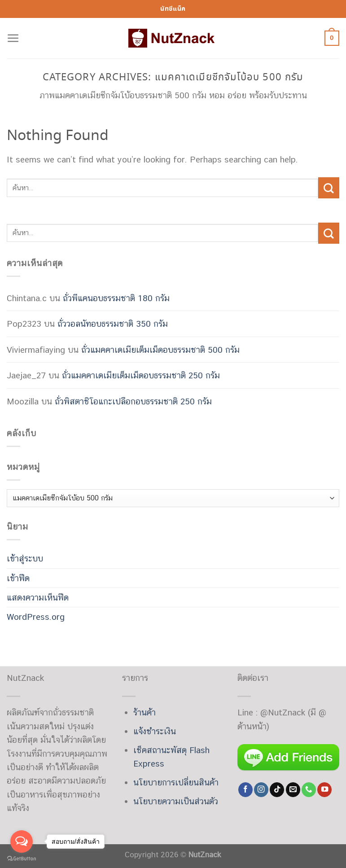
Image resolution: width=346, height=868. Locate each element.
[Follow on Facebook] (245, 790)
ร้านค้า (145, 712)
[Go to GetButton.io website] (22, 859)
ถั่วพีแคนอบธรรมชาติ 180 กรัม (116, 298)
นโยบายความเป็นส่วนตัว (176, 801)
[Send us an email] (293, 790)
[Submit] (329, 188)
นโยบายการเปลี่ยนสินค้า (176, 782)
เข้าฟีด (18, 578)
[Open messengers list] (22, 842)
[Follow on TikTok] (277, 790)
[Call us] (309, 790)
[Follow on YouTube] (324, 790)
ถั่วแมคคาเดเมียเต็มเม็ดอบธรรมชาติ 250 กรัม (141, 375)
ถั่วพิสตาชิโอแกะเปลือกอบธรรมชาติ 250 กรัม (133, 401)
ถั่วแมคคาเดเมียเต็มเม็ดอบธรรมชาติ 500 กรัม (160, 350)
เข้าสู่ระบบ (25, 558)
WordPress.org (36, 617)
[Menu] (13, 38)
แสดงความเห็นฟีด (38, 597)
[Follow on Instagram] (261, 790)
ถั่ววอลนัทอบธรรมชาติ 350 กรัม (113, 324)
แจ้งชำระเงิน (155, 731)
